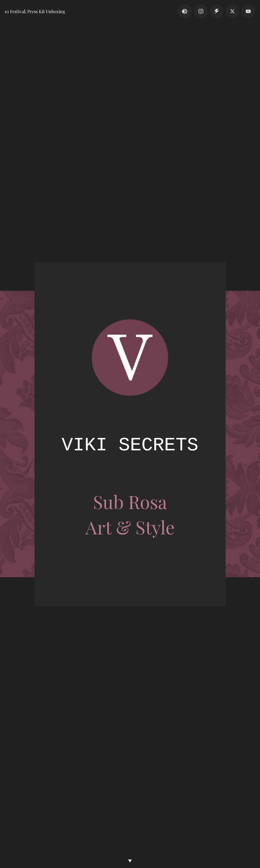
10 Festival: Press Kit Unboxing (35, 11)
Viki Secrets (130, 445)
